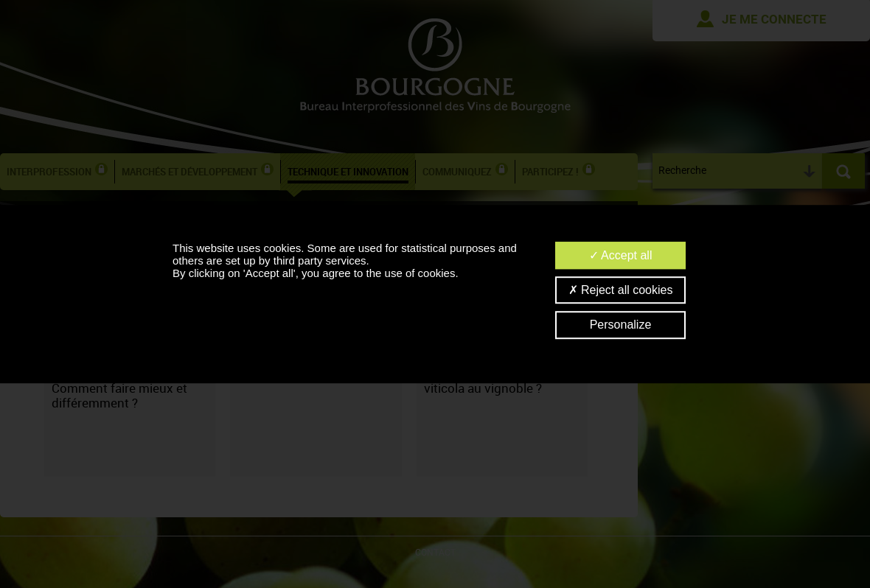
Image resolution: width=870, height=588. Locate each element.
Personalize (621, 325)
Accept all (621, 255)
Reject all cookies (621, 290)
